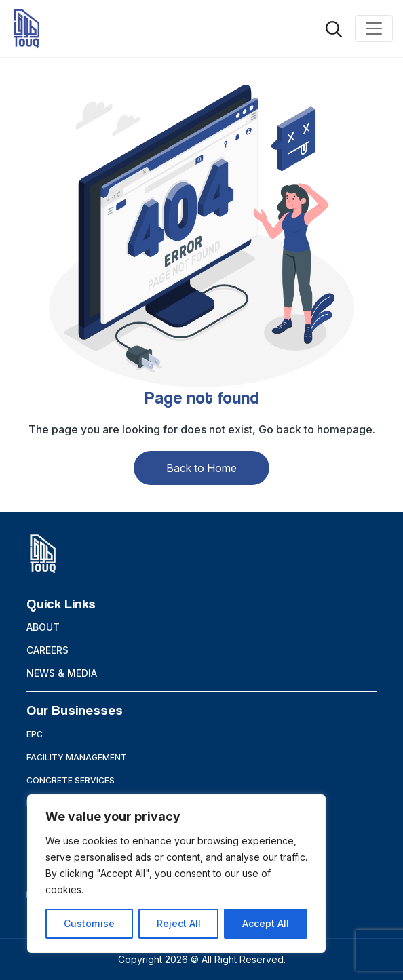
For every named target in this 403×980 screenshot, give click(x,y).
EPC (35, 734)
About (43, 627)
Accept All (266, 923)
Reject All (178, 923)
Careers (47, 650)
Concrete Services (71, 780)
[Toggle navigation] (374, 28)
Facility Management (77, 757)
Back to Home (201, 468)
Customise (89, 923)
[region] (176, 874)
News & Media (62, 673)
